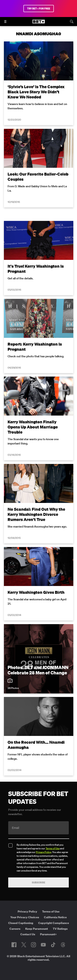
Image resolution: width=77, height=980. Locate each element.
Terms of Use (53, 848)
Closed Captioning (21, 923)
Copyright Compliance (54, 923)
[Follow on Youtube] (43, 945)
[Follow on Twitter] (24, 945)
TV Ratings (60, 929)
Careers (15, 929)
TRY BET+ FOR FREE (39, 9)
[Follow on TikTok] (53, 945)
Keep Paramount (37, 929)
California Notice (55, 917)
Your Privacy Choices (25, 917)
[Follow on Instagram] (33, 945)
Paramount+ (48, 934)
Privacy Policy (44, 852)
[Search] (72, 22)
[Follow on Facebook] (14, 945)
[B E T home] (39, 23)
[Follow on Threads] (63, 945)
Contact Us (28, 934)
